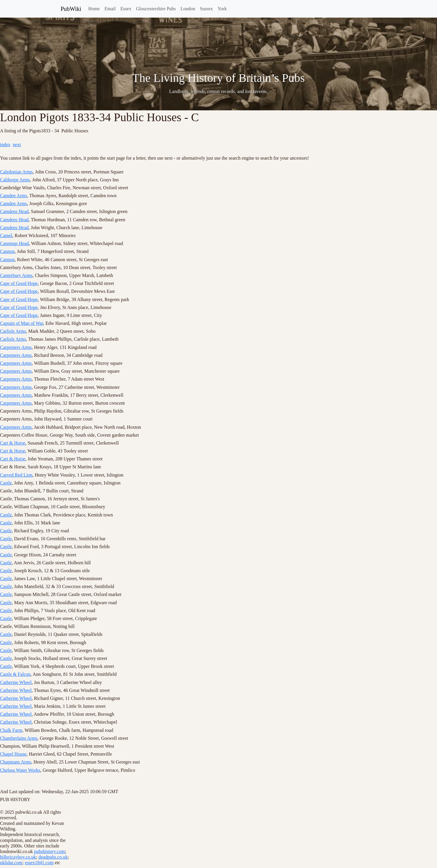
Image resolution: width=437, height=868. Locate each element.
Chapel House (13, 754)
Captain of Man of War (22, 323)
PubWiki (71, 9)
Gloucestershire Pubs (156, 9)
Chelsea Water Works (20, 770)
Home (94, 9)
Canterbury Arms (16, 275)
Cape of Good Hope (19, 283)
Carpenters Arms (16, 347)
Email (110, 9)
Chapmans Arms (16, 762)
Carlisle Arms (13, 331)
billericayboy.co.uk (18, 857)
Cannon (7, 251)
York (222, 9)
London (188, 9)
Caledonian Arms (16, 172)
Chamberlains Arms (19, 738)
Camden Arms (14, 196)
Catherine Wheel (16, 682)
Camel (6, 235)
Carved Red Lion (16, 475)
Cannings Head (14, 243)
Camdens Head (14, 211)
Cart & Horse (13, 443)
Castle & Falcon (15, 674)
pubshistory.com (49, 851)
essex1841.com (39, 863)
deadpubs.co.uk (53, 857)
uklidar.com (11, 863)
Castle (6, 483)
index (5, 145)
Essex (126, 9)
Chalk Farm (11, 730)
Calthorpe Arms (15, 180)
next (17, 145)
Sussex (206, 9)
